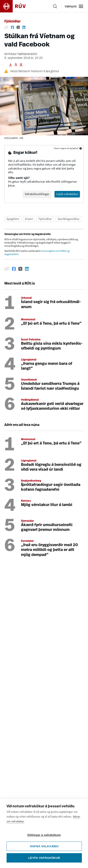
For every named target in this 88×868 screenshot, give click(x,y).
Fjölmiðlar (12, 22)
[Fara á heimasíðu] (17, 6)
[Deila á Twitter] (18, 27)
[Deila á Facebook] (12, 27)
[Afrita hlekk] (6, 27)
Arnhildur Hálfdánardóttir (21, 54)
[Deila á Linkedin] (24, 27)
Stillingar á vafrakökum (44, 837)
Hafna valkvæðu (44, 848)
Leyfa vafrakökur (44, 860)
